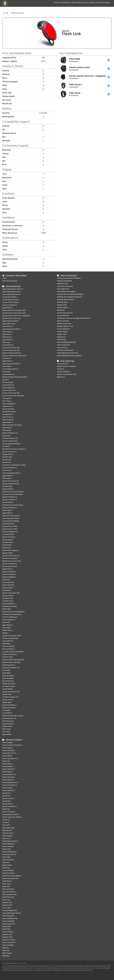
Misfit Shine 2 (7, 881)
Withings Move (62, 302)
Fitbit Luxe (6, 761)
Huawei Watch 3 (8, 414)
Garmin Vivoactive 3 (9, 564)
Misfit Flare (6, 809)
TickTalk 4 (61, 369)
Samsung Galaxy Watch (11, 518)
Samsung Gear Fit (9, 924)
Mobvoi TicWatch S (9, 577)
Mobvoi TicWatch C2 (10, 508)
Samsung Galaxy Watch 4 (11, 364)
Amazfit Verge (7, 486)
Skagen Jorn (61, 337)
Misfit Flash (6, 929)
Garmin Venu (7, 470)
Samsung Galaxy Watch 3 (11, 444)
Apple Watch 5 (7, 476)
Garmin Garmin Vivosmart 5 (12, 745)
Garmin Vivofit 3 (8, 860)
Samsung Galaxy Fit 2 (10, 758)
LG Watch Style (8, 598)
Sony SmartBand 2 (9, 892)
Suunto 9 (6, 380)
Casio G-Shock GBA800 (11, 521)
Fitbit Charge (7, 953)
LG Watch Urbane (9, 686)
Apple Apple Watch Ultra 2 (12, 292)
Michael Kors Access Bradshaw (13, 612)
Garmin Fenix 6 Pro (9, 390)
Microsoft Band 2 (8, 889)
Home (4, 278)
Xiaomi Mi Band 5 (9, 769)
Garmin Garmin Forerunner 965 (14, 310)
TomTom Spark (8, 657)
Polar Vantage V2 (8, 388)
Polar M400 (6, 673)
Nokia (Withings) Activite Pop (68, 353)
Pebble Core (7, 849)
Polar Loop (6, 900)
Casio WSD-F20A (8, 534)
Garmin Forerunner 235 (11, 556)
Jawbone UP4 (7, 902)
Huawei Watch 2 (8, 596)
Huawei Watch (7, 689)
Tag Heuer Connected (65, 286)
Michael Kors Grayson (10, 550)
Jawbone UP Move (9, 940)
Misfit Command (63, 321)
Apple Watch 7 (7, 361)
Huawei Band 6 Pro (9, 753)
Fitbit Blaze (6, 644)
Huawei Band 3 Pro (9, 774)
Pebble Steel (7, 702)
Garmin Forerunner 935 (11, 593)
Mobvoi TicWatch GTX (10, 438)
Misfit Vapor (7, 609)
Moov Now (6, 886)
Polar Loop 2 (7, 884)
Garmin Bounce (63, 364)
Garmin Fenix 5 (8, 588)
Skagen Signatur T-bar (65, 326)
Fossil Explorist (8, 540)
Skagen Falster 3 (8, 454)
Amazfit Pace (7, 545)
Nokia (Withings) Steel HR (66, 342)
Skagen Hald (62, 334)
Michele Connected (64, 323)
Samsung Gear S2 (9, 665)
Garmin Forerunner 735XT (12, 636)
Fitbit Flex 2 (6, 838)
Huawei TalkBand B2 (10, 910)
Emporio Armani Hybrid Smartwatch (70, 294)
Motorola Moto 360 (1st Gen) (13, 716)
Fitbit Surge (6, 729)
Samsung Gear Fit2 (9, 854)
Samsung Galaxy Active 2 (11, 473)
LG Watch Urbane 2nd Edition (13, 652)
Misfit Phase (61, 339)
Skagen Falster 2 (8, 489)
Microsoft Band (8, 932)
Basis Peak (6, 732)
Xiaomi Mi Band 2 (9, 844)
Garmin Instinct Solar (10, 441)
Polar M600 (6, 628)
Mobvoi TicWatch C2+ (10, 433)
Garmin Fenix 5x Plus (10, 526)
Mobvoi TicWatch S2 (10, 497)
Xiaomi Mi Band (8, 846)
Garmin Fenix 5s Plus (10, 529)
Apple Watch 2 (7, 625)
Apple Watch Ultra (9, 324)
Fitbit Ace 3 (61, 377)
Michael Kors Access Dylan (12, 614)
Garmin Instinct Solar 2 (11, 302)
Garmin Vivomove (64, 345)
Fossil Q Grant (62, 347)
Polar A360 (6, 857)
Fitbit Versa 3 (7, 428)
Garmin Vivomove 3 (9, 452)
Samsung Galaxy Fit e (10, 782)
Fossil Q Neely (62, 331)
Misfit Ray (6, 868)
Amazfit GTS (7, 460)
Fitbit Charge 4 (8, 772)
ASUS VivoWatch (8, 676)
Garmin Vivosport (9, 812)
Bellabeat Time (62, 283)
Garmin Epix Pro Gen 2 (10, 300)
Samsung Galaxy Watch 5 (11, 329)
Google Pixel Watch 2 (10, 297)
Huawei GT (6, 446)
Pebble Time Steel (9, 684)
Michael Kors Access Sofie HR (13, 492)
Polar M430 (6, 590)
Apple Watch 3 (7, 569)
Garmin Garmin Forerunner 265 (14, 313)
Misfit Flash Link (8, 897)
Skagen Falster (8, 553)
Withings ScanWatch (64, 281)
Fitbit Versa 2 (7, 478)
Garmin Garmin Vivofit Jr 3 (67, 366)
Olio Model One (8, 681)
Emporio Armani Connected (12, 494)
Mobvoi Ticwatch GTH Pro (12, 353)
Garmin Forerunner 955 (11, 350)
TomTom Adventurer (10, 617)
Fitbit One (6, 950)
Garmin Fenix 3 (8, 700)
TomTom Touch (8, 833)
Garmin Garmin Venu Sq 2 (12, 318)
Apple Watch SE (8, 420)
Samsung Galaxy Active (11, 484)
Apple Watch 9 (7, 308)
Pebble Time (7, 694)
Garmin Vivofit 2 (8, 945)
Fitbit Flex (6, 956)
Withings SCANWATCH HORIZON (69, 278)
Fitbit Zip (5, 948)
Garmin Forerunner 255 (11, 348)
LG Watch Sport (8, 601)
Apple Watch (7, 734)
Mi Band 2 (6, 820)
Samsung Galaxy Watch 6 (11, 294)
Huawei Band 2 (8, 804)
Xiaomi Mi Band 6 (9, 750)
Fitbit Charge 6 (8, 742)
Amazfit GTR (7, 462)
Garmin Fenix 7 (8, 326)
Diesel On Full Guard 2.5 (11, 516)
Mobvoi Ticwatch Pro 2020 (12, 425)
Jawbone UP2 (7, 905)
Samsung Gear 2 (8, 721)
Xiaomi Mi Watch (8, 409)
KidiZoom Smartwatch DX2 (67, 374)
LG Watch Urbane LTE (10, 697)
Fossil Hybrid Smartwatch (66, 291)
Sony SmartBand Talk (10, 918)
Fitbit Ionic (6, 580)
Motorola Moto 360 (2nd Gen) (13, 660)
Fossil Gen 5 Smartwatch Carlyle (14, 465)
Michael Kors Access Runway (13, 505)
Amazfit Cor (7, 793)
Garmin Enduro (8, 382)
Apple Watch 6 (7, 422)
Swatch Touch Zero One (11, 692)
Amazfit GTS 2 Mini (9, 412)
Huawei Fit (6, 622)
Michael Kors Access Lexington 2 (14, 449)
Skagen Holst (62, 305)
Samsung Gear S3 (9, 620)
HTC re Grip (6, 908)
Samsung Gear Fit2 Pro (11, 814)
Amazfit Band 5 (8, 766)
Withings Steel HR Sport (66, 299)
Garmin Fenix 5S (8, 585)
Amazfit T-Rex (7, 457)
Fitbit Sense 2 (7, 337)
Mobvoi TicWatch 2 (9, 572)
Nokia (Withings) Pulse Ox (12, 913)
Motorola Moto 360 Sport (11, 662)
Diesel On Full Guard (10, 558)
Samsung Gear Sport (10, 566)
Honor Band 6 (7, 756)
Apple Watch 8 (7, 340)
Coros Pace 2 (7, 401)
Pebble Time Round (9, 654)
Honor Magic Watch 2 (10, 369)
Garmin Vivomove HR (65, 313)
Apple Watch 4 (7, 513)
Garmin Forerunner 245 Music (13, 396)
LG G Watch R (7, 713)
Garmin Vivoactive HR (10, 638)
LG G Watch (6, 710)
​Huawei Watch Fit (9, 374)
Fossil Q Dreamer (9, 873)
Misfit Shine (7, 926)
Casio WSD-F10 (8, 641)
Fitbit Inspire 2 (7, 764)
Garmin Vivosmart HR (10, 878)
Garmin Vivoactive (9, 708)
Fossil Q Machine (63, 315)
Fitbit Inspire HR (8, 780)
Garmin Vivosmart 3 (10, 806)
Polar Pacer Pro (8, 345)
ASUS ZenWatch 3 (9, 604)
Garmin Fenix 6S (8, 385)
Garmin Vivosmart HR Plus (12, 817)
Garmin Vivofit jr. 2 (64, 372)
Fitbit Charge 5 (8, 748)
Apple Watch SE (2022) (10, 321)
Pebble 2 (5, 633)
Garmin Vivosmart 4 (10, 785)
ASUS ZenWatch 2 (9, 649)
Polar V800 (6, 670)
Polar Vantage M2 (9, 404)
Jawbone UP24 (8, 937)
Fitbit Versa (6, 548)
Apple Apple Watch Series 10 (13, 289)
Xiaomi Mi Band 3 (9, 790)
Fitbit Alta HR (7, 830)
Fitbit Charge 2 (8, 836)
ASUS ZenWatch (8, 678)
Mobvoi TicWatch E (9, 574)
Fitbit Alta (6, 862)
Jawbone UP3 (7, 934)
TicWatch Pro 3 (8, 406)
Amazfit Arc (6, 796)
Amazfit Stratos (8, 542)
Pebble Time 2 (7, 630)
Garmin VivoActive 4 (10, 468)
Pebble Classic (7, 726)
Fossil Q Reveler (8, 870)
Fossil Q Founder (8, 646)
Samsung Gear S (8, 724)
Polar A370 (6, 825)
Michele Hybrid (63, 307)
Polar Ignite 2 (7, 398)
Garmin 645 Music (9, 537)
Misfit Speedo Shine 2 (10, 841)
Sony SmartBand (8, 921)
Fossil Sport (6, 372)
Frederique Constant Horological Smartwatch (73, 318)
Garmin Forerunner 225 (11, 668)
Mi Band (5, 822)
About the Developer (10, 281)
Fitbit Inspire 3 (7, 332)
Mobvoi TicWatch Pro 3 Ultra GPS (14, 356)
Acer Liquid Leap (8, 828)
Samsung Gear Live (9, 718)
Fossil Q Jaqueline (63, 329)
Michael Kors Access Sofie (12, 561)
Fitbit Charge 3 (8, 788)
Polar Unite (6, 436)
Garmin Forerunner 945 (11, 393)
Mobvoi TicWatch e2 (10, 500)
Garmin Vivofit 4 (8, 798)
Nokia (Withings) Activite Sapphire (69, 355)
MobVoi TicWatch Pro (10, 532)
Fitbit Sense (6, 430)
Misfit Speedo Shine (9, 894)
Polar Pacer (6, 342)
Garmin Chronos (8, 524)
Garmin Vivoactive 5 (9, 305)
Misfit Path (61, 310)
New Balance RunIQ (9, 606)
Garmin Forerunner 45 (10, 481)
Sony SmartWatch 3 (9, 705)
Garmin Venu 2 (8, 417)
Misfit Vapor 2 (7, 510)
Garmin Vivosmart (9, 942)
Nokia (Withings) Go (9, 852)
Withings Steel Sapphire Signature (69, 297)
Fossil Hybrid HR (63, 289)
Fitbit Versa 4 (7, 334)
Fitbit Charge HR (8, 916)
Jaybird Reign (7, 865)
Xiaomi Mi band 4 (9, 777)
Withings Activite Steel (65, 350)
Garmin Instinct (8, 502)
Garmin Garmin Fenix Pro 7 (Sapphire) (16, 316)
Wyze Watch (7, 366)
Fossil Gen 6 (7, 358)
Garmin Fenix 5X (8, 582)
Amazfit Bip (6, 801)
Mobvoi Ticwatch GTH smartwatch (15, 377)
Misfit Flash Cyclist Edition (12, 876)
